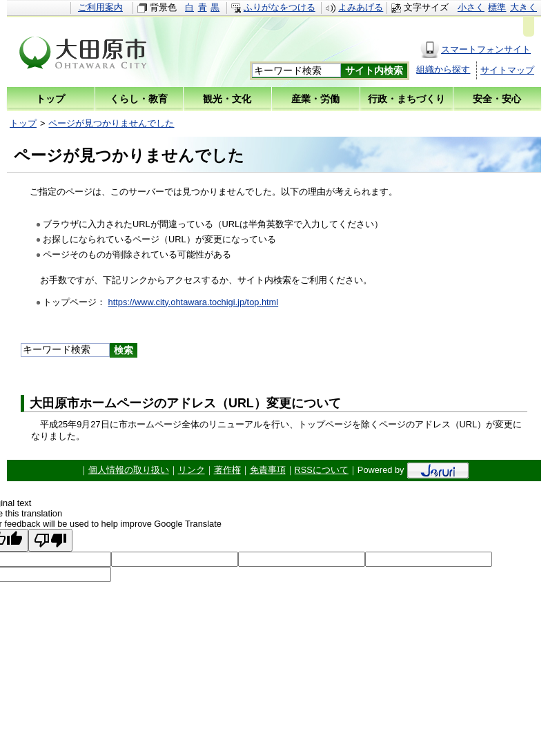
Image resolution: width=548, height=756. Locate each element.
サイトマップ (507, 70)
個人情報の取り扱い (129, 470)
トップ (23, 123)
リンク (192, 470)
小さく (471, 7)
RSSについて (322, 470)
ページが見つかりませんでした (111, 123)
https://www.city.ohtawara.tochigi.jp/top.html (194, 302)
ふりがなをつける (280, 7)
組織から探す (443, 69)
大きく (523, 7)
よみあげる (361, 7)
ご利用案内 (100, 7)
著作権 (227, 470)
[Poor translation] (50, 540)
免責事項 (268, 470)
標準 (497, 7)
